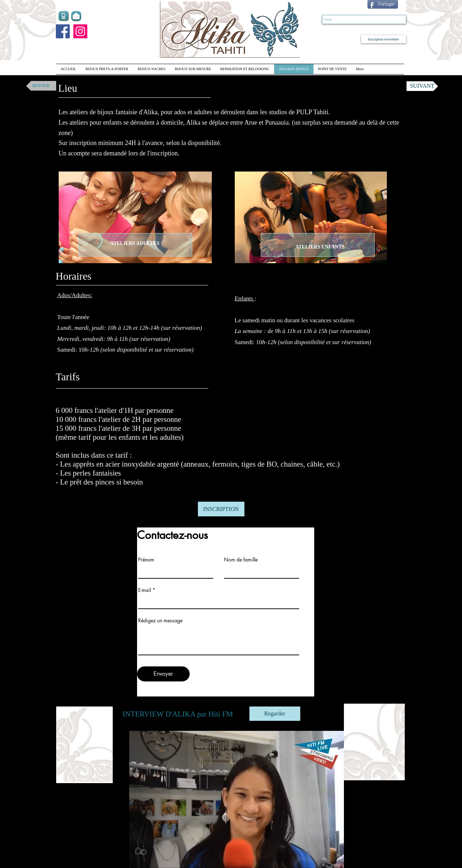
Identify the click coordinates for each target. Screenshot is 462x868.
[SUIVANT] (422, 86)
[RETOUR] (41, 86)
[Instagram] (80, 31)
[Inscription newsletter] (384, 39)
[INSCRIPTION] (221, 509)
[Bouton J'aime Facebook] (332, 5)
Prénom (146, 560)
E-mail (145, 590)
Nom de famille (241, 560)
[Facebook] (63, 31)
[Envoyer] (163, 674)
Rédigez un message (160, 621)
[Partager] (383, 4)
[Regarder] (275, 714)
